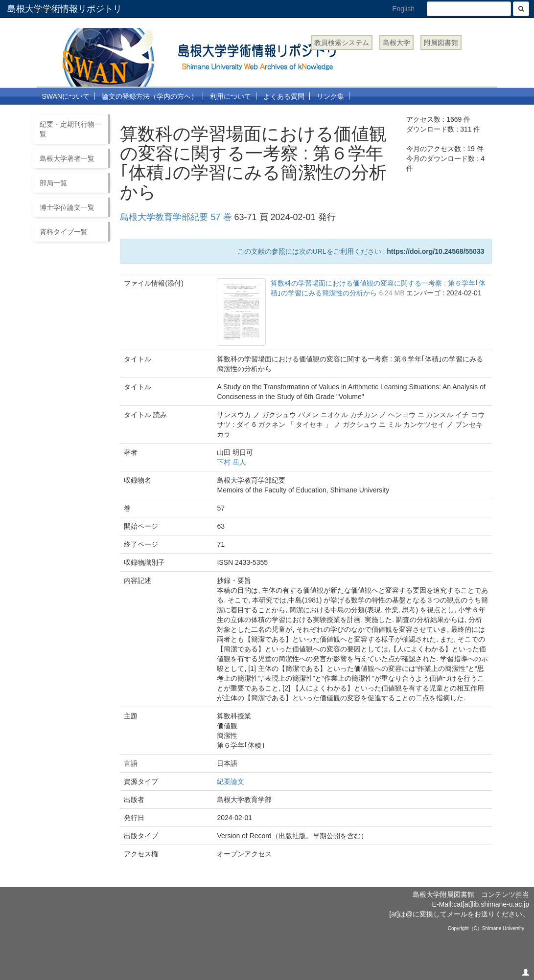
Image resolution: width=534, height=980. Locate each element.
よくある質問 (284, 96)
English (403, 9)
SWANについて (66, 96)
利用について (231, 96)
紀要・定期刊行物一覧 (70, 129)
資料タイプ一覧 (64, 232)
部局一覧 (53, 183)
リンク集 (330, 96)
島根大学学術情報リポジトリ (65, 9)
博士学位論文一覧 (67, 207)
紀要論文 (231, 781)
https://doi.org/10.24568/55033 (435, 251)
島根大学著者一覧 (67, 158)
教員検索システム (342, 43)
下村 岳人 (232, 462)
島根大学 (396, 43)
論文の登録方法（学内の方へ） (150, 96)
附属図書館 (441, 43)
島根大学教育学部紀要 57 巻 (176, 217)
